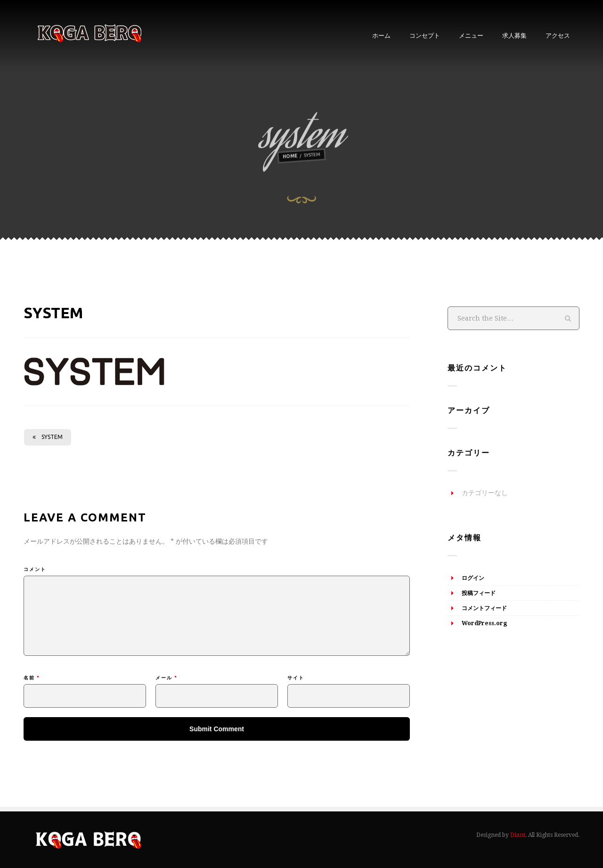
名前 (32, 678)
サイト (296, 678)
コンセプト (425, 35)
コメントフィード (484, 608)
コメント (35, 569)
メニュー (471, 35)
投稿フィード (479, 593)
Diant (518, 835)
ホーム (381, 35)
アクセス (558, 35)
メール (167, 678)
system (48, 437)
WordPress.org (484, 623)
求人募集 (514, 35)
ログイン (473, 578)
